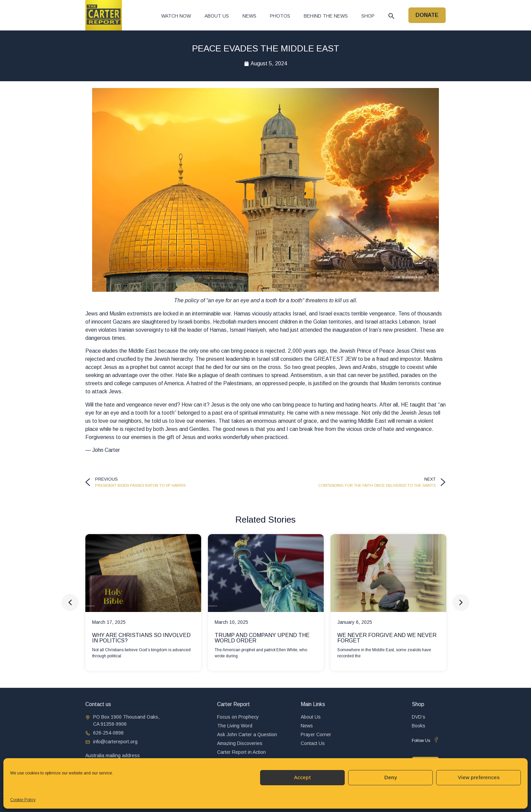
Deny (391, 777)
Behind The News (326, 16)
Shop (368, 16)
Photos (280, 16)
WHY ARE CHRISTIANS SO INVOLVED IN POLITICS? (141, 638)
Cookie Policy (23, 800)
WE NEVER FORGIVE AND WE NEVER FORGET (387, 638)
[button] (391, 16)
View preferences (479, 777)
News (249, 16)
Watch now (176, 16)
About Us (217, 16)
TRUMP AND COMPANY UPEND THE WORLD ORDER (262, 638)
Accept (302, 777)
